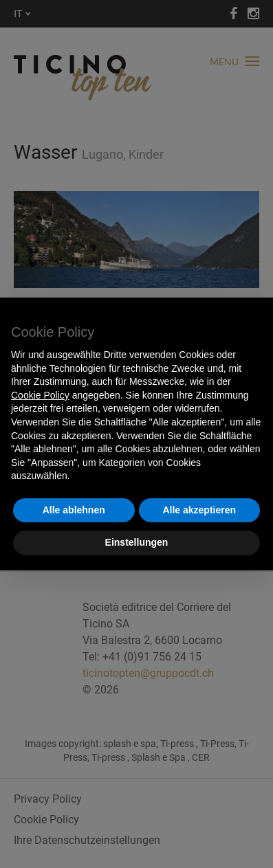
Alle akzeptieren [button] (199, 510)
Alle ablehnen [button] (74, 510)
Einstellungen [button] (137, 542)
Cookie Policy (40, 395)
